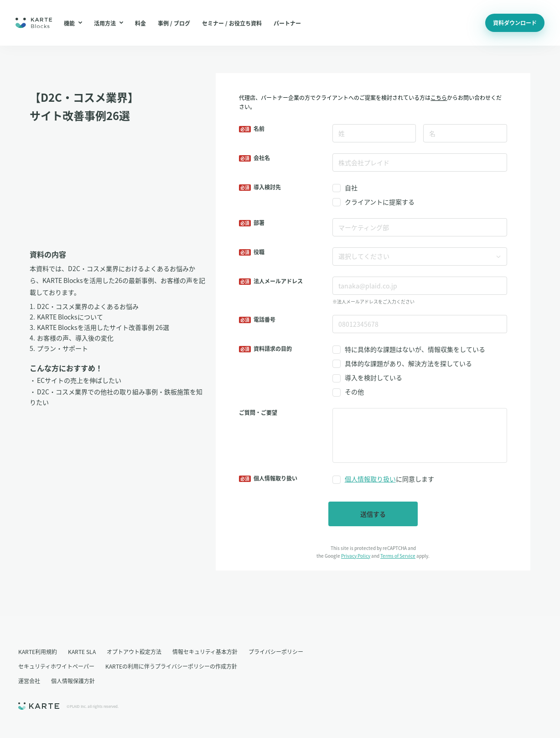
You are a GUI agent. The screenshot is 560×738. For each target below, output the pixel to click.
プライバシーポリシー (276, 652)
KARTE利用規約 (38, 652)
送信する (373, 514)
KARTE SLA (82, 652)
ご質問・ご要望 (258, 412)
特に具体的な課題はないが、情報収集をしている (415, 349)
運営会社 (29, 681)
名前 (259, 128)
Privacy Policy (356, 556)
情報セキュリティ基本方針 (205, 652)
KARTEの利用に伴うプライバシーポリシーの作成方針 (171, 666)
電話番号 (264, 319)
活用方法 (109, 23)
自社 (351, 188)
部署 (259, 222)
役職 (259, 252)
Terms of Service (398, 556)
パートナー (287, 23)
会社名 (262, 158)
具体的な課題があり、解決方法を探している (408, 363)
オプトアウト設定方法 (134, 652)
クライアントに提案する (380, 202)
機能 (73, 23)
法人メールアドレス (278, 281)
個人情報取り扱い (370, 479)
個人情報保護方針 (73, 681)
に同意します (389, 479)
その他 (354, 392)
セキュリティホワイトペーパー (56, 666)
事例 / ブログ (174, 23)
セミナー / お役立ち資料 (232, 23)
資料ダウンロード (515, 23)
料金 (140, 23)
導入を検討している (373, 377)
